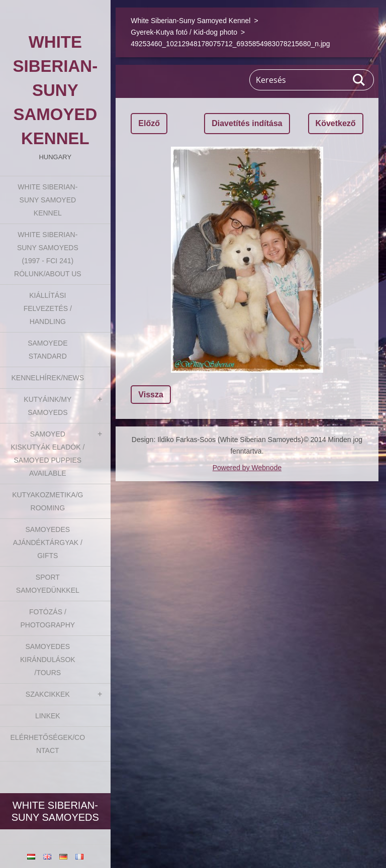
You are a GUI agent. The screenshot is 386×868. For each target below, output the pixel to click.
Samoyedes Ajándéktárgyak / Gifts (48, 542)
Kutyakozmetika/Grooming (47, 501)
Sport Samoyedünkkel (48, 584)
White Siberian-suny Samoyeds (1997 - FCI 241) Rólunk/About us (48, 254)
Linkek (48, 716)
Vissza (151, 395)
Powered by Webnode (247, 468)
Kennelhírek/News (47, 378)
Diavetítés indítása (247, 123)
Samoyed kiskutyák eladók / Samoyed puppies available (47, 454)
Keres (359, 80)
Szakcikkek (48, 694)
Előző (149, 123)
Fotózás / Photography (47, 618)
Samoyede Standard (47, 350)
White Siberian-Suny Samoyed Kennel (47, 200)
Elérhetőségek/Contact (48, 744)
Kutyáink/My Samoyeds (47, 406)
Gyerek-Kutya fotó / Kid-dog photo (184, 32)
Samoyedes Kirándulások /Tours (48, 660)
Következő (336, 123)
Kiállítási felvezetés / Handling (48, 308)
